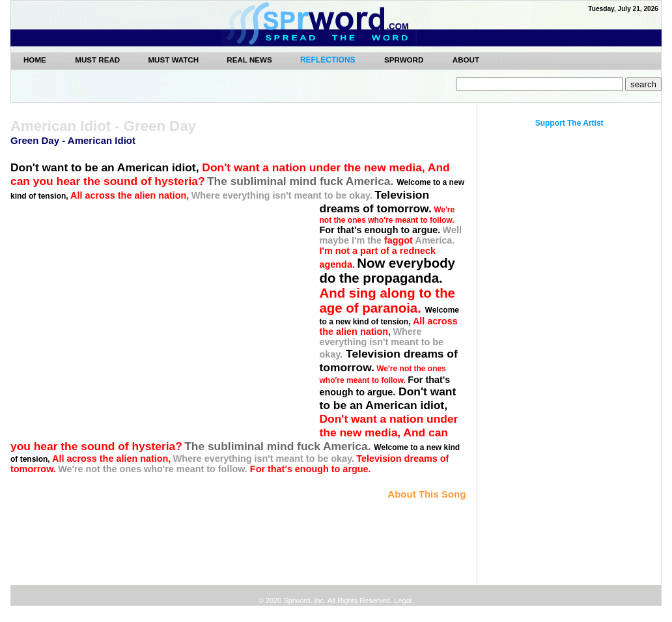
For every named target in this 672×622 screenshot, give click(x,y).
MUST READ (98, 60)
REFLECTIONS (328, 60)
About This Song (427, 494)
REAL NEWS (250, 60)
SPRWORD (404, 60)
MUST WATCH (174, 60)
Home (35, 60)
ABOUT (466, 60)
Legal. (403, 601)
